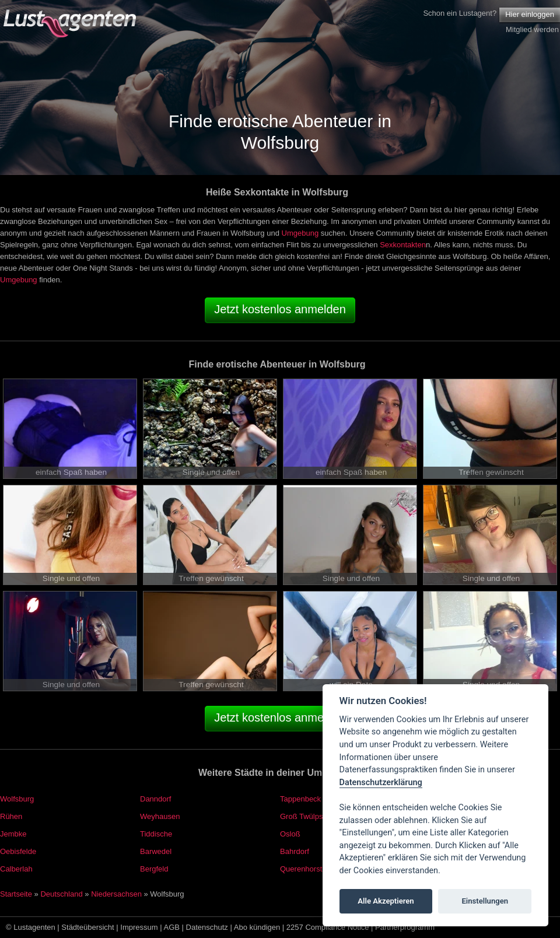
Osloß (290, 834)
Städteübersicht (87, 927)
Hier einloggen (530, 14)
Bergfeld (154, 869)
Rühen (11, 816)
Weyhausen (160, 816)
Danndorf (155, 799)
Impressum (139, 927)
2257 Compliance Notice (328, 927)
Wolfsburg (17, 799)
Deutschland (61, 894)
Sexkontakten (403, 245)
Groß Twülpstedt (308, 816)
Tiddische (156, 834)
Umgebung (300, 233)
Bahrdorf (295, 851)
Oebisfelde (18, 851)
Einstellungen (485, 901)
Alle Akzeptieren (386, 901)
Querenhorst (301, 869)
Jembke (13, 834)
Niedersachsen (116, 894)
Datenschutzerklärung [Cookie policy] (381, 783)
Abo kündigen (257, 927)
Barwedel (156, 851)
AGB (172, 927)
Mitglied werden (532, 29)
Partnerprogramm (405, 927)
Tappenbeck (300, 799)
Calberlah (16, 869)
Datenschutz (207, 927)
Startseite (16, 894)
